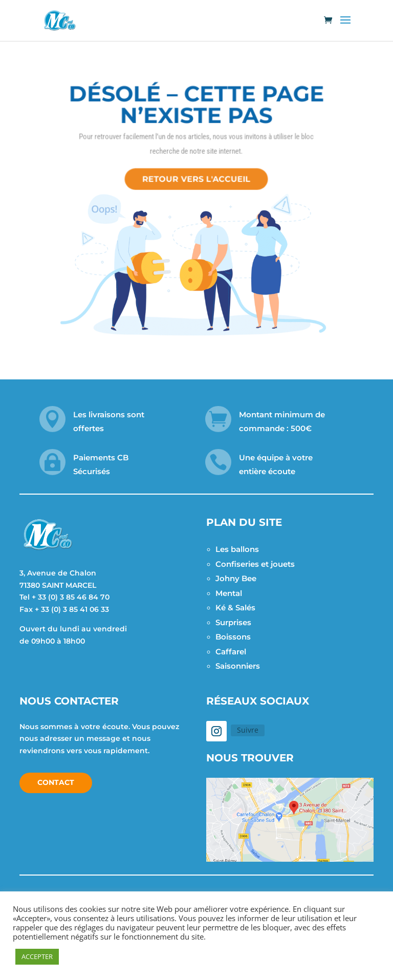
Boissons (233, 637)
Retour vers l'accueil (197, 175)
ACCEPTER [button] (37, 956)
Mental (229, 593)
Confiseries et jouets (255, 564)
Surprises (233, 622)
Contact (56, 782)
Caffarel (231, 652)
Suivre (248, 730)
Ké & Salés (235, 608)
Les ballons (237, 549)
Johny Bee (236, 578)
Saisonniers (238, 666)
